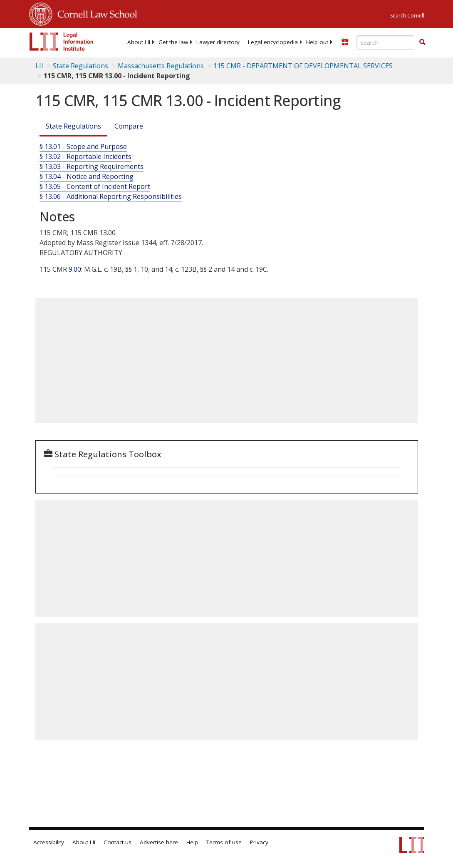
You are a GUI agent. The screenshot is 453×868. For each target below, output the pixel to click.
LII (39, 66)
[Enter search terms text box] (386, 42)
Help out (317, 42)
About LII (139, 42)
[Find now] (422, 42)
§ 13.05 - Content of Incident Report (95, 186)
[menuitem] (139, 42)
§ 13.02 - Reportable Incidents (85, 156)
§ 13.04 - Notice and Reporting (87, 176)
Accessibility (49, 842)
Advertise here (159, 842)
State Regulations (80, 66)
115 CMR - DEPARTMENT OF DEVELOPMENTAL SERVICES (303, 66)
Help (192, 842)
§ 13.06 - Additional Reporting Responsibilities (111, 196)
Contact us (118, 842)
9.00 (75, 269)
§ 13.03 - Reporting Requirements (92, 166)
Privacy (259, 842)
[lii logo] (62, 42)
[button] (422, 42)
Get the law (173, 42)
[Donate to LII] (345, 42)
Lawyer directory (218, 42)
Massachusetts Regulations (161, 66)
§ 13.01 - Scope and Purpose (83, 146)
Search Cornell (407, 16)
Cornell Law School (95, 13)
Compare (129, 126)
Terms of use (224, 842)
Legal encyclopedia (273, 42)
